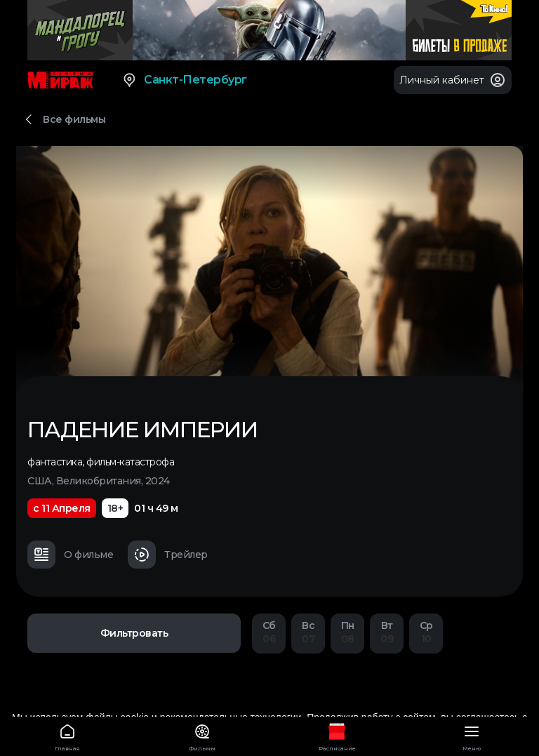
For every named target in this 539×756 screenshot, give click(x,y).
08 (347, 632)
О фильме (70, 555)
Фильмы (202, 735)
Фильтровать (134, 633)
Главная (67, 735)
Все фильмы (74, 119)
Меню (472, 735)
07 (308, 632)
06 (269, 632)
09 (387, 632)
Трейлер (168, 555)
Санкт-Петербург (184, 80)
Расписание (337, 735)
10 (426, 632)
